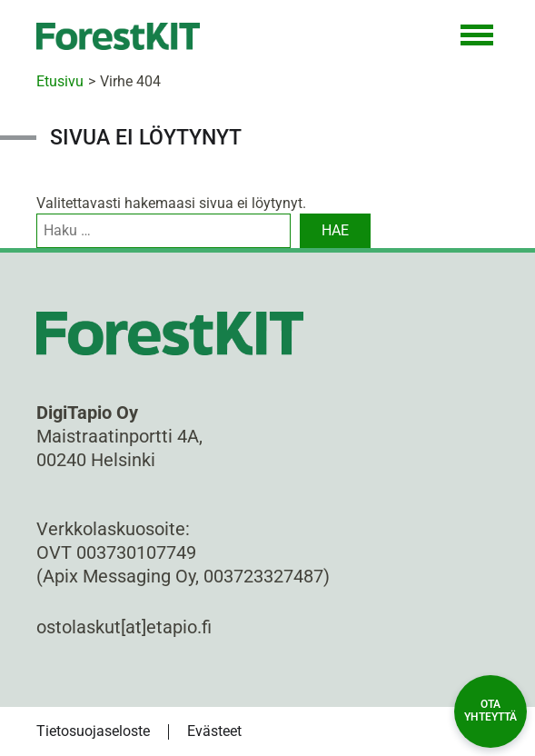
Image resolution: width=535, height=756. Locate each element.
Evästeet (214, 731)
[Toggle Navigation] (477, 36)
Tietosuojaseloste (93, 731)
